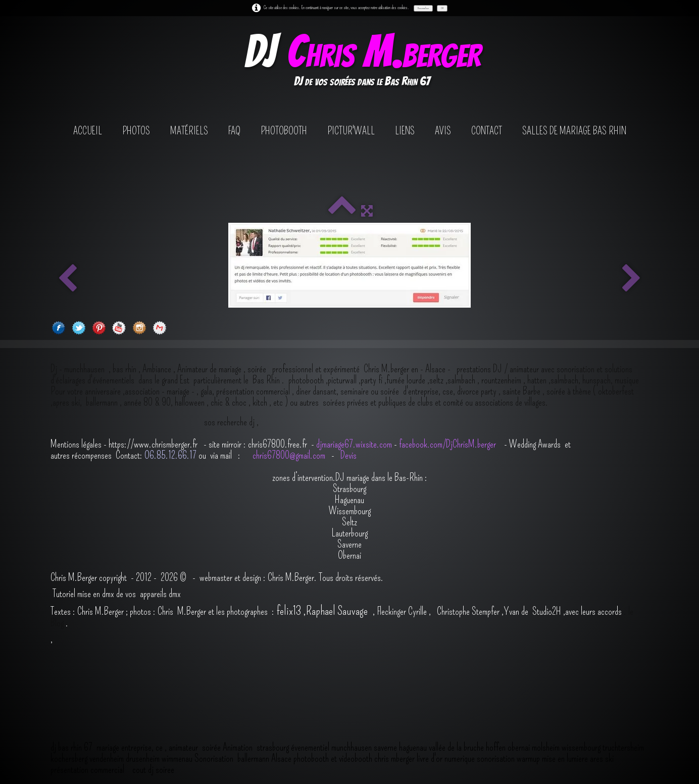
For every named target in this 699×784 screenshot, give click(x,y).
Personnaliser (423, 8)
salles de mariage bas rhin (574, 131)
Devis (347, 455)
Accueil (88, 131)
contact (487, 131)
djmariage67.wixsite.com (354, 444)
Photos (136, 131)
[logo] (362, 62)
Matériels (189, 131)
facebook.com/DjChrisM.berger (448, 444)
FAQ (234, 131)
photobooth (284, 131)
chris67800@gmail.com (290, 455)
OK (442, 8)
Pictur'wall (351, 131)
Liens (405, 131)
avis (443, 131)
